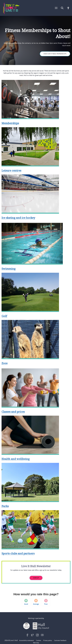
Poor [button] (46, 602)
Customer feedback (60, 640)
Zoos (4, 363)
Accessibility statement (27, 640)
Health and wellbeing (16, 459)
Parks (5, 506)
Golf (4, 316)
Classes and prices (13, 412)
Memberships (10, 123)
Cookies (39, 640)
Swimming (9, 269)
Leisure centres (11, 170)
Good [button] (26, 602)
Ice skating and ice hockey (18, 218)
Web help (36, 643)
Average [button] (36, 602)
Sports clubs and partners (18, 553)
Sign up (36, 578)
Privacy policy (48, 640)
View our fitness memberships (55, 54)
